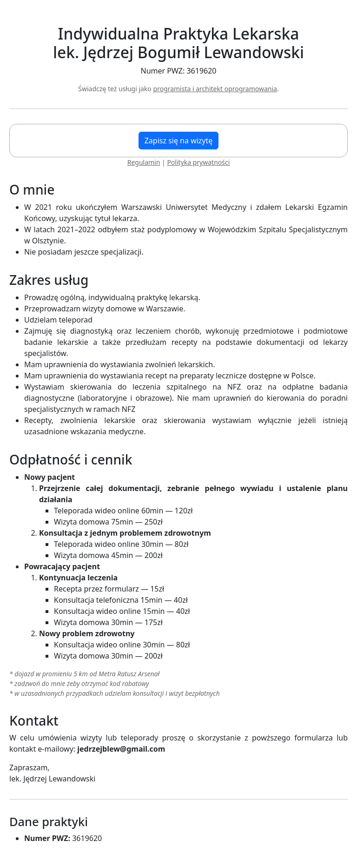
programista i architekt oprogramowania (215, 89)
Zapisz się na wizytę (179, 141)
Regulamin (144, 162)
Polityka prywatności (198, 162)
